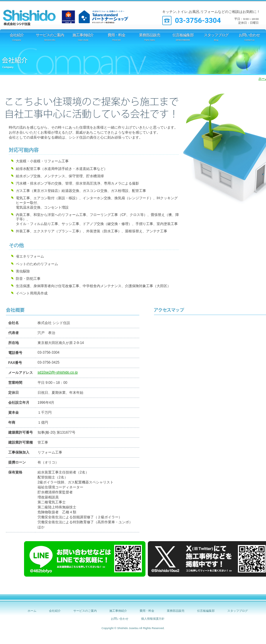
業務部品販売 (176, 611)
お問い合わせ (120, 619)
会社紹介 (55, 611)
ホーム (32, 611)
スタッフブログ (238, 611)
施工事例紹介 (118, 611)
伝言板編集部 (206, 611)
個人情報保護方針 (153, 619)
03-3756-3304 (198, 21)
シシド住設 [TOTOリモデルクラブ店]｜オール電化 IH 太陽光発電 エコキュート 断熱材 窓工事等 (37, 15)
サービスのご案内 (85, 611)
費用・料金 (147, 611)
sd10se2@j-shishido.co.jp (58, 372)
